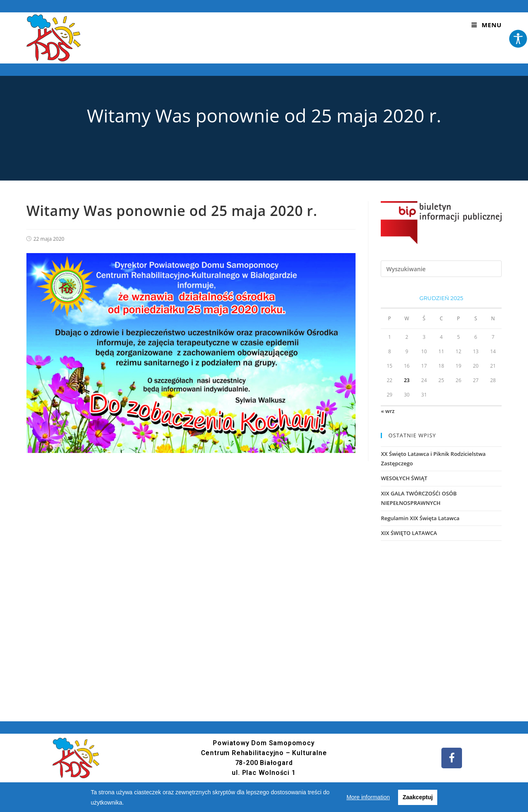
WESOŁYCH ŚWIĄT (404, 478)
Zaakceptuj (418, 797)
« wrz (388, 411)
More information (368, 797)
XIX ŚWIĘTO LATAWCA (409, 533)
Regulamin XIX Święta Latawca (420, 518)
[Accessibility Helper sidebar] (518, 39)
